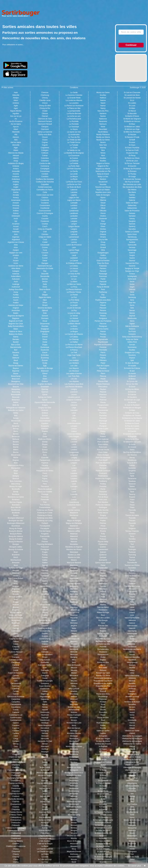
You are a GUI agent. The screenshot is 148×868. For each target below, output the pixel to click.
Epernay (45, 389)
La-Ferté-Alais (74, 166)
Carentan (16, 686)
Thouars (132, 521)
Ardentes (16, 232)
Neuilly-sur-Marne (103, 137)
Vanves (132, 655)
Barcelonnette (16, 347)
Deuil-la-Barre (45, 289)
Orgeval (103, 232)
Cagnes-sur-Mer (16, 639)
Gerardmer (45, 594)
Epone (45, 400)
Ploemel (103, 392)
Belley (16, 413)
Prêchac (103, 523)
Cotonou (45, 198)
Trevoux (132, 589)
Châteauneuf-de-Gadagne (16, 828)
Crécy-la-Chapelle (45, 229)
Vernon (132, 699)
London (74, 447)
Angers (16, 184)
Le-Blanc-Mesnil (74, 324)
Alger (16, 148)
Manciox (74, 542)
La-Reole (74, 179)
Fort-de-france (45, 531)
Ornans (103, 237)
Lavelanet (74, 258)
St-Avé (103, 765)
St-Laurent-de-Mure (132, 95)
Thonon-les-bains (132, 515)
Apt (16, 221)
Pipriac (103, 358)
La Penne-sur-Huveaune (74, 106)
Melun (74, 634)
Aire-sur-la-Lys (16, 116)
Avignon (16, 308)
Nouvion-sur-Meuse (103, 187)
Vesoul (132, 712)
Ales (16, 140)
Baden (16, 313)
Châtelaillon (16, 836)
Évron (45, 452)
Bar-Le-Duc (16, 345)
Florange (45, 494)
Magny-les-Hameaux (74, 523)
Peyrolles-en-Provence (103, 345)
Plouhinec (103, 408)
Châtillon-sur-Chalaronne (16, 846)
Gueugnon (45, 676)
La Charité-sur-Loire (45, 852)
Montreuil (74, 799)
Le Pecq (74, 287)
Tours (132, 570)
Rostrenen (103, 699)
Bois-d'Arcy (16, 484)
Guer (45, 668)
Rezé (103, 597)
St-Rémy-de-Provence (132, 169)
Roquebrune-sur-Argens (103, 683)
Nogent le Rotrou (103, 163)
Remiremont (103, 581)
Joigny (45, 804)
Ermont (45, 416)
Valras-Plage (132, 641)
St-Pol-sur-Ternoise (132, 163)
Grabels (45, 636)
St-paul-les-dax (132, 153)
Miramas (74, 691)
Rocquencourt (103, 655)
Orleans (103, 234)
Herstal (45, 744)
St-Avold (103, 767)
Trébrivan (132, 581)
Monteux (74, 762)
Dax (45, 271)
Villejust (132, 749)
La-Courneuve (74, 156)
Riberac (103, 602)
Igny (45, 765)
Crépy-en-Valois (45, 237)
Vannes (132, 652)
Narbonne (103, 119)
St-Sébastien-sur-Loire (132, 442)
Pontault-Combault (103, 471)
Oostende (103, 219)
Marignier (74, 573)
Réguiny (103, 576)
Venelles (132, 683)
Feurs (45, 473)
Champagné (16, 773)
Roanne (103, 631)
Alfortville (16, 145)
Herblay (45, 733)
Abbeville (16, 95)
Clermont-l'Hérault (45, 124)
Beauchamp (16, 376)
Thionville (132, 510)
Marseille (74, 589)
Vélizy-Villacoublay (132, 676)
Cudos (45, 255)
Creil (45, 232)
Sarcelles (132, 229)
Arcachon (16, 224)
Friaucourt (45, 547)
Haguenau (45, 699)
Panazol (103, 271)
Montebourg (74, 752)
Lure (74, 497)
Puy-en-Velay (103, 542)
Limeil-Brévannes (74, 423)
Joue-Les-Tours (45, 812)
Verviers (132, 707)
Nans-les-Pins (103, 111)
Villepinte (132, 775)
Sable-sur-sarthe (103, 731)
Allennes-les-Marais (16, 153)
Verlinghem (132, 694)
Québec (103, 547)
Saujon (132, 255)
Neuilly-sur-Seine (103, 140)
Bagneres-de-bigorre (16, 316)
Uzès (132, 615)
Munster (74, 859)
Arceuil (16, 226)
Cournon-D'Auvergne (45, 213)
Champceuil (16, 775)
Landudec (74, 216)
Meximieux (74, 676)
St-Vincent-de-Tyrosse (132, 179)
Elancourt (45, 371)
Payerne (103, 303)
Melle (74, 628)
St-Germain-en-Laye (132, 400)
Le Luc (74, 279)
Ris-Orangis (103, 620)
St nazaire (132, 366)
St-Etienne (132, 392)
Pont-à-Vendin (103, 442)
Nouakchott (103, 182)
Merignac (74, 657)
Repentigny (103, 589)
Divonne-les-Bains (45, 308)
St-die (103, 799)
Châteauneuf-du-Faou (16, 831)
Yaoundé (132, 846)
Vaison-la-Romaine (132, 618)
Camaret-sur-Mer (16, 660)
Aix (16, 119)
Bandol (16, 342)
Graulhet (45, 647)
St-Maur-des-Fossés (103, 744)
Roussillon (103, 712)
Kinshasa (45, 825)
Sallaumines (132, 208)
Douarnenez (45, 324)
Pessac (103, 337)
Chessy (45, 98)
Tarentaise (132, 489)
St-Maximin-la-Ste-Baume (132, 418)
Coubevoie (45, 200)
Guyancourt (45, 689)
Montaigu (74, 731)
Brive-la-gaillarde (16, 597)
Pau (103, 295)
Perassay (103, 313)
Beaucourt (16, 379)
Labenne (74, 190)
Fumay (45, 555)
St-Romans (132, 171)
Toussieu (132, 573)
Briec (16, 581)
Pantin (103, 279)
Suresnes (132, 468)
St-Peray (132, 156)
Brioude (16, 594)
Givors (45, 615)
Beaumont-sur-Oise (16, 384)
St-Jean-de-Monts (103, 741)
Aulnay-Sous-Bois (16, 289)
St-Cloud (103, 788)
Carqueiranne (16, 704)
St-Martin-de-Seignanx (132, 119)
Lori (74, 465)
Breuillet (16, 570)
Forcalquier (45, 528)
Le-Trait (74, 353)
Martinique (74, 594)
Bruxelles (16, 610)
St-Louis (132, 106)
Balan (16, 329)
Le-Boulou (74, 329)
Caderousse (16, 631)
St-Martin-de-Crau (132, 413)
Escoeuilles (45, 418)
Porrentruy (103, 494)
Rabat (103, 565)
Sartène (132, 242)
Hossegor (45, 752)
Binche (16, 452)
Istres (45, 786)
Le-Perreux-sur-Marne (74, 345)
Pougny (103, 515)
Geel (45, 578)
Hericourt (45, 736)
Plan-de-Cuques (103, 366)
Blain (16, 463)
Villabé (132, 728)
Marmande (74, 578)
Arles (16, 245)
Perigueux (103, 318)
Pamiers (103, 268)
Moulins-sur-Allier (74, 836)
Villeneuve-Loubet (132, 765)
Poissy (103, 431)
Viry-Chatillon (132, 804)
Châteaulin (16, 825)
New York (103, 145)
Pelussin (103, 308)
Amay (16, 161)
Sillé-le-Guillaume (132, 326)
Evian (45, 447)
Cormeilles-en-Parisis (45, 190)
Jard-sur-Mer (45, 796)
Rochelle (103, 647)
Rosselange (103, 697)
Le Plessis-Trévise (74, 292)
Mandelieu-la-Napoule (74, 547)
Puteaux (103, 539)
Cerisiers (16, 741)
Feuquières (45, 468)
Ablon (16, 100)
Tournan (132, 560)
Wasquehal (132, 828)
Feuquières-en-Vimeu (45, 471)
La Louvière (74, 103)
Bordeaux (16, 500)
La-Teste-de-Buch (74, 187)
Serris (132, 305)
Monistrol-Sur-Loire (74, 723)
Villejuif (132, 746)
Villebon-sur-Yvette (132, 731)
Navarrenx (103, 121)
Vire (132, 794)
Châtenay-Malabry (16, 841)
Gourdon (45, 626)
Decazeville (45, 276)
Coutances (45, 221)
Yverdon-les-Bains (132, 857)
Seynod (132, 316)
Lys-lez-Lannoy (74, 510)
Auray (16, 292)
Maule (74, 605)
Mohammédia (74, 710)
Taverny (132, 494)
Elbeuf (45, 374)
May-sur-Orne (74, 613)
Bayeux (16, 368)
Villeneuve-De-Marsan (132, 757)
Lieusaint (74, 410)
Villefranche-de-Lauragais (132, 736)
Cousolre (45, 219)
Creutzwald (45, 245)
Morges (74, 817)
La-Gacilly (74, 171)
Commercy (45, 166)
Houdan (45, 754)
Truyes (132, 599)
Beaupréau (16, 389)
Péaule (103, 305)
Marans (74, 560)
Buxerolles (16, 620)
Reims (103, 578)
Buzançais (16, 623)
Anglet (16, 187)
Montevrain (74, 765)
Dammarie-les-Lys (45, 266)
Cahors (16, 641)
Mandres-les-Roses (74, 549)
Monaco (74, 720)
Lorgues (74, 463)
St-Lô (132, 100)
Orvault (103, 247)
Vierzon (132, 725)
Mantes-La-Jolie (74, 555)
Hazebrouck (45, 720)
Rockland (103, 652)
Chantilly (16, 786)
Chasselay (16, 809)
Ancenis (16, 174)
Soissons (132, 334)
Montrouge (74, 809)
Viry (132, 802)
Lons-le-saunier (74, 460)
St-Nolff (132, 140)
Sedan (132, 284)
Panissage (103, 274)
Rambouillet (103, 568)
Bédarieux (16, 400)
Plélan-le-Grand (103, 371)
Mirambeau (74, 694)
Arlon (16, 247)
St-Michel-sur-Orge (132, 129)
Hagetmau (45, 694)
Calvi (16, 655)
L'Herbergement (45, 838)
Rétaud (103, 592)
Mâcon (74, 518)
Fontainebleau (45, 507)
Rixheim (103, 628)
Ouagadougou (103, 253)
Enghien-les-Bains (45, 384)
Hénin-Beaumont (45, 725)
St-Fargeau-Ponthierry (103, 812)
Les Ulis (74, 379)
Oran (103, 221)
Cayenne (16, 728)
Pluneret (103, 423)
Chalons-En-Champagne (16, 762)
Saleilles (132, 198)
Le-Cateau (74, 337)
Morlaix (74, 823)
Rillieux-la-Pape (103, 613)
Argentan (16, 237)
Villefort (132, 733)
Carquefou (16, 702)
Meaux (74, 620)
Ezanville (45, 458)
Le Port (74, 297)
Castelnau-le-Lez (16, 715)
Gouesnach (45, 623)
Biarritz (16, 447)
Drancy (45, 334)
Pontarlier (103, 465)
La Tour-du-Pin (74, 137)
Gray (45, 649)
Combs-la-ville (45, 163)
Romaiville (103, 668)
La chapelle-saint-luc (45, 849)
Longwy (74, 458)
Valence (132, 623)
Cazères (16, 731)
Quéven (103, 552)
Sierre (132, 321)
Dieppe (45, 295)
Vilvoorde (132, 788)
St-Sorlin (132, 444)
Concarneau (45, 171)
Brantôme (16, 555)
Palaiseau (103, 266)
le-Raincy (74, 350)
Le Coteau (74, 266)
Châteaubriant (16, 820)
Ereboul (45, 413)
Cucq (45, 250)
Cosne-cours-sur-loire (45, 195)
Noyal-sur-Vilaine (103, 190)
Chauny (16, 854)
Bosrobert (16, 505)
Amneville (16, 171)
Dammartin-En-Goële (45, 268)
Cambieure (16, 662)
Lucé (74, 484)
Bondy (16, 492)
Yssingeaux (132, 852)
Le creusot (74, 268)
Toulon (132, 547)
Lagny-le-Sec (74, 198)
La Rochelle (74, 121)
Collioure (45, 153)
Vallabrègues (132, 634)
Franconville (45, 536)
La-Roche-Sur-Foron (74, 182)
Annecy (16, 198)
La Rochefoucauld (74, 119)
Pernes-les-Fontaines (103, 321)
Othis (103, 250)
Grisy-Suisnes (45, 660)
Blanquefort (16, 468)
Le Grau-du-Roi (74, 274)
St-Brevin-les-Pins (103, 773)
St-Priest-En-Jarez (132, 429)
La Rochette (74, 124)
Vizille (132, 815)
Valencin (132, 628)
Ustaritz (132, 613)
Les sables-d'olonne (74, 374)
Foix (45, 502)
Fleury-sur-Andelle (45, 492)
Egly (45, 366)
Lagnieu (74, 195)
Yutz (132, 854)
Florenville (45, 500)
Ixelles (45, 791)
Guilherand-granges (45, 681)
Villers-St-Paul (132, 778)
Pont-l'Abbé (103, 452)
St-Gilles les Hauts (103, 831)
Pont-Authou (103, 444)
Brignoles (16, 592)
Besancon (16, 437)
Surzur (132, 473)
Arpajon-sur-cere (16, 253)
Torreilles (132, 539)
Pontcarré (103, 473)
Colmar (45, 156)
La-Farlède (74, 163)
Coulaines (45, 203)
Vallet (132, 639)
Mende (74, 636)
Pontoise (103, 486)
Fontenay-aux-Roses (45, 510)
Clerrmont (45, 129)
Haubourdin (45, 712)
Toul (132, 544)
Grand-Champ (45, 639)
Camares (16, 657)
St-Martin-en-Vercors (132, 121)
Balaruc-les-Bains (16, 334)
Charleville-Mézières (16, 799)
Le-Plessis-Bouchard (74, 347)
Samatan (132, 216)
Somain (132, 345)
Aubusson (16, 279)
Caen (16, 634)
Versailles (132, 704)
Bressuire (16, 563)
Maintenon (74, 526)
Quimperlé (103, 560)
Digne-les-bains (45, 297)
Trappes (132, 578)
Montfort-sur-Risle (74, 767)
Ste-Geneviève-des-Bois (132, 187)
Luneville (74, 494)
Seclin (132, 282)
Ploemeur (103, 395)
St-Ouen (132, 145)
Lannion (74, 240)
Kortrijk (45, 828)
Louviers (74, 479)
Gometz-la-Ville (45, 620)
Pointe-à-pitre (103, 429)
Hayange (45, 718)
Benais (16, 418)
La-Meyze (74, 177)
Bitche (16, 458)
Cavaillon (16, 725)
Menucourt (74, 647)
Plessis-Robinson (103, 384)
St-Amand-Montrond (103, 754)
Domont (45, 316)
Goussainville (45, 631)
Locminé (74, 442)
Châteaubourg (16, 817)
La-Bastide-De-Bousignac (74, 153)
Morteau (74, 828)
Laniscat (74, 234)
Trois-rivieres (132, 592)
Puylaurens (103, 544)
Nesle (103, 127)
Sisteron (132, 329)
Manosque (74, 552)
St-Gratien (103, 838)
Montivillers (74, 778)
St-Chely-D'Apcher (103, 783)
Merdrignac (74, 649)
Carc (16, 681)
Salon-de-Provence (132, 211)
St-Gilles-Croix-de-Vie (103, 833)
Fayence (45, 463)
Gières (45, 602)
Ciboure (45, 114)
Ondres (103, 216)
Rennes (103, 586)
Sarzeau (132, 247)
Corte (45, 192)
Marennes (74, 565)
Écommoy (45, 358)
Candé (16, 670)
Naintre (103, 100)
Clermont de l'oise (45, 119)
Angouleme (16, 190)
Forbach (45, 523)
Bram (16, 552)
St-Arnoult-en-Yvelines (103, 762)
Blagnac (16, 460)
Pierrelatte (103, 350)
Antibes (16, 211)
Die (45, 292)
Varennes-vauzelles (132, 657)
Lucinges (74, 486)
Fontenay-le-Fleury (45, 515)
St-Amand (103, 752)
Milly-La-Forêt (74, 689)
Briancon (16, 573)
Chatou (16, 849)
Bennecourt (16, 421)
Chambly (16, 767)
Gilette (45, 607)
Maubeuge (74, 602)
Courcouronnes (45, 211)
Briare (16, 576)
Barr (16, 350)
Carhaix (16, 691)
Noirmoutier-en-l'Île (103, 171)
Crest (45, 240)
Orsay (103, 242)
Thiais (132, 507)
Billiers (16, 450)
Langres (74, 229)
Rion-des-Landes (103, 618)
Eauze (45, 353)
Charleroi (16, 796)
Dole (45, 313)
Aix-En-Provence (16, 121)
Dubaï (45, 342)
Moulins (74, 833)
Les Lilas (74, 366)
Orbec (103, 226)
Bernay (16, 429)
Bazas (16, 374)
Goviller (45, 634)
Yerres (132, 849)
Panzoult (103, 282)
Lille (74, 416)
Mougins (74, 831)
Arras (16, 258)
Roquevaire (103, 689)
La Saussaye (74, 127)
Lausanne (74, 253)
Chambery (16, 765)
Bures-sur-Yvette (16, 615)
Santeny (132, 226)
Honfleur (45, 749)
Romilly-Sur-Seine (103, 676)
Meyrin (74, 678)
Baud (16, 360)
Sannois (132, 224)
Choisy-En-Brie (45, 106)
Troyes (132, 597)
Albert (16, 129)
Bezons (16, 444)
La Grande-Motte (74, 98)
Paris (103, 289)
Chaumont (16, 852)
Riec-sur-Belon (103, 607)
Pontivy (103, 484)
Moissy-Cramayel (74, 715)
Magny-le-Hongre (74, 521)
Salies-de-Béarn (132, 203)
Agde (16, 106)
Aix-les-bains (16, 124)
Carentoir (16, 689)
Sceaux (132, 274)
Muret (74, 862)
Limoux (74, 429)
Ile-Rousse (45, 770)
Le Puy (74, 310)
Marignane (74, 570)
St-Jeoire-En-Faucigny (103, 857)
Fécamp (45, 465)
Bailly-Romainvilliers (16, 326)
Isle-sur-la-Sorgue (45, 775)
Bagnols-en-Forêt (16, 321)
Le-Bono (74, 326)
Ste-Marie (132, 192)
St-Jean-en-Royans (103, 854)
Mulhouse (74, 854)
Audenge (16, 284)
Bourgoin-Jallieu (16, 547)
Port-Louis (103, 500)
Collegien (45, 150)
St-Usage (132, 177)
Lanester (74, 219)
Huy (45, 760)
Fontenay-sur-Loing (45, 521)
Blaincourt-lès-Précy (16, 465)
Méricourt (74, 655)
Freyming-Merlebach (45, 544)
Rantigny (103, 570)
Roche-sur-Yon (103, 634)
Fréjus (45, 539)
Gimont (45, 610)
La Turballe (74, 145)
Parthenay (103, 292)
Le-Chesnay (74, 339)
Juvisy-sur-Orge (45, 820)
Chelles (16, 862)
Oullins (103, 255)
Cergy (16, 739)
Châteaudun (16, 823)
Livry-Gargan (74, 437)
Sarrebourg (132, 237)
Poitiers (103, 437)
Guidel (45, 678)
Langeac (74, 221)
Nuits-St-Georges (103, 195)
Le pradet (74, 305)
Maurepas (74, 607)
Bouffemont (16, 510)
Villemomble (132, 752)
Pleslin (103, 379)
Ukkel (132, 607)
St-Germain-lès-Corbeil (103, 828)
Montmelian (74, 788)
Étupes (45, 444)
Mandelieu (74, 544)
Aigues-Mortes (16, 111)
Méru (74, 660)
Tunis (132, 605)
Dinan (45, 303)
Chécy (16, 859)
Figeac (45, 479)
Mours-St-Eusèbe (74, 841)
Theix (132, 502)
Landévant (74, 213)
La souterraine (74, 135)
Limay (74, 421)
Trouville (132, 594)
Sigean (132, 324)
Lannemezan (74, 237)
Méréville (74, 652)
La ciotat (45, 857)
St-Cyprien (103, 736)
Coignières (45, 148)
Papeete (103, 284)
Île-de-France (45, 767)
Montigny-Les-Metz (74, 775)
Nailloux (103, 98)
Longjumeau (74, 452)
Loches (74, 439)
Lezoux (74, 402)
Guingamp (45, 683)
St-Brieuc (132, 379)
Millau (74, 686)
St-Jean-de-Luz (103, 852)
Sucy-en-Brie (132, 463)
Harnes (45, 707)
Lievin (74, 413)
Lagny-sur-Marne (74, 200)
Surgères (132, 471)
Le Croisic (74, 271)
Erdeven (45, 410)
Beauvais (16, 397)
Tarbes (132, 486)
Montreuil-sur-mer (74, 802)
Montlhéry (74, 783)
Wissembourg (132, 838)
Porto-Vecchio (103, 510)
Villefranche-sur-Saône (132, 744)
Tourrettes (132, 568)
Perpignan (103, 326)
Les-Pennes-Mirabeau (74, 387)
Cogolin (45, 145)
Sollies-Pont (132, 342)
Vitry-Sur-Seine (132, 812)
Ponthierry (103, 481)
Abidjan (16, 98)
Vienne (132, 723)
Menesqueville (74, 639)
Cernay (16, 744)
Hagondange (45, 697)
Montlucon (74, 786)
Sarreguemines (132, 240)
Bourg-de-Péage (16, 528)
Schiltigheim (132, 276)
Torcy (132, 536)
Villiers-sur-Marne (132, 786)
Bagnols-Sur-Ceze (16, 324)
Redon (103, 573)
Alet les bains (16, 142)
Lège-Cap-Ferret (74, 355)
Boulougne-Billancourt (16, 523)
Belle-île (16, 405)
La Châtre (45, 854)
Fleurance (45, 486)
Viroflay (132, 796)
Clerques (45, 127)
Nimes (103, 153)
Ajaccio (16, 127)
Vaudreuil (132, 660)
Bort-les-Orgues (16, 502)
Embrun (45, 381)
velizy (132, 673)
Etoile (45, 437)
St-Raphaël (132, 437)
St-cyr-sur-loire (103, 794)
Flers (45, 484)
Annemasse (16, 200)
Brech (16, 557)
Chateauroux (16, 833)
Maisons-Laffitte (74, 531)
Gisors (45, 613)
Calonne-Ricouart (16, 652)
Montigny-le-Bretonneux (74, 773)
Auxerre (16, 297)
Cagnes (16, 636)
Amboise (16, 166)
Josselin (45, 809)
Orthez (103, 245)
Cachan (16, 628)
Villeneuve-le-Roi (132, 762)
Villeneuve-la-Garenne (132, 760)
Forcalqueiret (45, 526)
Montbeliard (74, 741)
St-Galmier (132, 395)
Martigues (74, 592)
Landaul (74, 208)
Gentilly (45, 592)
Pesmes (103, 334)
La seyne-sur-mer (74, 132)
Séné (132, 292)
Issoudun (45, 781)
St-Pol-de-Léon (132, 161)
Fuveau (45, 557)
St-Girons (103, 836)
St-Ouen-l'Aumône (132, 148)
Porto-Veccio (103, 513)
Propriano (103, 528)
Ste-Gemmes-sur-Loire (132, 184)
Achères (16, 103)
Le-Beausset (74, 321)
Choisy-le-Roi (45, 108)
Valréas (132, 644)
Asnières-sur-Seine (16, 266)
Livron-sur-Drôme (74, 434)
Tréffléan (132, 584)
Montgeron (74, 770)
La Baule (45, 846)
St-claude (103, 786)
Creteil (45, 242)
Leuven (74, 395)
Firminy (45, 481)
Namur (103, 106)
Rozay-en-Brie (103, 718)
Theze (132, 505)
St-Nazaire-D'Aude (132, 137)
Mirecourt (74, 699)
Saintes (132, 195)
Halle (45, 702)
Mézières (74, 683)
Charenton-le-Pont (16, 794)
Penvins (103, 310)
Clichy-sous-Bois (45, 135)
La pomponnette (74, 111)
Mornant (74, 825)
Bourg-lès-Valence (16, 536)
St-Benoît (132, 376)
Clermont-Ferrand (45, 121)
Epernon (45, 392)
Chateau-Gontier (16, 812)
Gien (45, 599)
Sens (132, 300)
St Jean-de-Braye (132, 363)
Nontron (103, 179)
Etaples (45, 431)
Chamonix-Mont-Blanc (16, 770)
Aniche (16, 192)
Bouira (16, 515)
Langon (74, 224)
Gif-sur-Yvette (45, 605)
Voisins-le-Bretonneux (132, 820)
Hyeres (45, 762)
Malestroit (74, 536)
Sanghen (132, 221)
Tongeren (132, 528)
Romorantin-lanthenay (103, 678)
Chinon (45, 103)
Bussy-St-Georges (16, 618)
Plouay (103, 402)
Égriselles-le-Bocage (45, 368)
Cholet (45, 111)
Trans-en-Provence (132, 576)
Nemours (103, 124)
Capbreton (16, 678)
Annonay (16, 205)
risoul (103, 623)
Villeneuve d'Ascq (132, 754)
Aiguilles (16, 114)
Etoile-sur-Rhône (45, 439)
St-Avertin (132, 374)
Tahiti (132, 476)
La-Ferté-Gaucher (74, 169)
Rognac (103, 660)
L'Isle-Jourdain (45, 841)
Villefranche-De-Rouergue (132, 739)
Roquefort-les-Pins (103, 686)
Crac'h (45, 226)
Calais (16, 644)
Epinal (45, 395)
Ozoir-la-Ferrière (103, 261)
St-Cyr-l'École (103, 791)
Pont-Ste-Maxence (103, 458)
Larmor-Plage (74, 250)
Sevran (132, 310)
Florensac (45, 497)
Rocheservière (103, 649)
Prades (103, 521)
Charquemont (16, 804)
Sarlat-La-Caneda (132, 232)
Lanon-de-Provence (74, 245)
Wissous (132, 841)
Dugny (45, 345)
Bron (16, 599)
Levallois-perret (74, 397)
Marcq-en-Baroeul (74, 563)
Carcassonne (16, 683)
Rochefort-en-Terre (103, 641)
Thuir (132, 526)
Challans (16, 754)
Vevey (132, 715)
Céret (16, 736)
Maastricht (74, 513)
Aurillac (16, 295)
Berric (16, 431)
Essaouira (45, 426)
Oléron (103, 205)
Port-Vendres (103, 502)
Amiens (16, 169)
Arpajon (16, 250)
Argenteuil (16, 240)
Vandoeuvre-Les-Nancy (132, 649)
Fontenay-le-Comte (45, 513)
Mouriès (74, 838)
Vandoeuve (132, 647)
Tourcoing (132, 555)
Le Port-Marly (74, 300)
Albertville (16, 132)
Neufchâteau (103, 132)
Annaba (16, 195)
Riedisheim (103, 610)
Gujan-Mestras (45, 686)
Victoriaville (132, 720)
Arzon (16, 263)
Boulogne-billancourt (16, 518)
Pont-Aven (103, 447)
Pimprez (103, 355)
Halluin (45, 704)
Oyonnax (103, 258)
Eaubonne (45, 350)
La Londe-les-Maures (74, 100)
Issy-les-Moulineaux (45, 783)
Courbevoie (45, 208)
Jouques (45, 815)
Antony (16, 213)
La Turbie (74, 148)
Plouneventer (103, 410)
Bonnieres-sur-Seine (16, 497)
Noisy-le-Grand (103, 174)
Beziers (16, 442)
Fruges (45, 552)
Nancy (103, 108)
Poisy (103, 434)
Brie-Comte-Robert (16, 578)
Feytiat (45, 476)
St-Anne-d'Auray (103, 757)
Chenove (45, 93)
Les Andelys (74, 360)
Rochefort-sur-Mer (103, 644)
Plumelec (103, 413)
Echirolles (45, 355)
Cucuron (45, 253)
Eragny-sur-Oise (45, 408)
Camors (16, 668)
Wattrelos (132, 831)
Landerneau (74, 211)
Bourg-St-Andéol (16, 539)
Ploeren (103, 397)
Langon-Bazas (74, 226)
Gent (45, 589)
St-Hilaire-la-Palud (103, 844)
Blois (16, 473)
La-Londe (74, 174)
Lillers (74, 418)
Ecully (45, 363)
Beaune (16, 387)
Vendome (132, 678)
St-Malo (132, 108)
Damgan (45, 263)
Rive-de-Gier (103, 626)
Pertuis (103, 332)
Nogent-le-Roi (103, 166)
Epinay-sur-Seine (45, 397)
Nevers (103, 142)
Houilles (45, 757)
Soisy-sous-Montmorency (132, 337)
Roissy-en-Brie (103, 662)
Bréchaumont (16, 560)
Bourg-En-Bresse (16, 531)
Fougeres (45, 534)
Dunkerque (45, 347)
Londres (74, 450)
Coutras (45, 224)
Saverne (132, 266)
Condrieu (45, 177)
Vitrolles (132, 809)
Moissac (74, 712)
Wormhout (132, 844)
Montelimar (74, 754)
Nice (103, 150)
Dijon (45, 300)
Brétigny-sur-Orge (16, 568)
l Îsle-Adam (45, 833)
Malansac (74, 534)
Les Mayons (74, 368)
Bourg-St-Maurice (16, 542)
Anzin (16, 219)
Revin (103, 594)
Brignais (16, 586)
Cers (16, 746)
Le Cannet (74, 261)
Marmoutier (74, 581)
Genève (45, 581)
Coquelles (45, 184)
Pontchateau (103, 476)
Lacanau (74, 192)
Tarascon (132, 484)
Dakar (45, 261)
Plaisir (103, 363)
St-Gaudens (132, 397)
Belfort (16, 402)
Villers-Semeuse (132, 781)
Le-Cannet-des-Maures (74, 334)
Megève (74, 626)
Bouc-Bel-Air (16, 507)
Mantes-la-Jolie (74, 557)
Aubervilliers (16, 276)
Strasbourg (132, 460)
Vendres (132, 681)
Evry (45, 455)
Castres (16, 723)
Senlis (132, 295)
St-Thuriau (132, 174)
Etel (45, 434)
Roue (103, 704)
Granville (45, 641)
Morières (74, 820)
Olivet (103, 208)
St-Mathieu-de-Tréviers (132, 416)
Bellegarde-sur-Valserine (16, 408)
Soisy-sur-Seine (132, 339)
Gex (45, 597)
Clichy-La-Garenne (45, 132)
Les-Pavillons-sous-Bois (74, 384)
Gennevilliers (45, 586)
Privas (103, 526)
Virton (132, 799)
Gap (45, 568)
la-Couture (74, 158)
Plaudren (103, 368)
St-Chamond (103, 781)
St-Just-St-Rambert (132, 405)
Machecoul (74, 515)
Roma (103, 665)
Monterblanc (74, 757)
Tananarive (132, 479)
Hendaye (45, 723)
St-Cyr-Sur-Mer (132, 384)
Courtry (45, 216)
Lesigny (74, 389)
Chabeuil (16, 752)
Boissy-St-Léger (16, 486)
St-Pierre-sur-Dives (132, 158)
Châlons (16, 760)
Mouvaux (74, 846)
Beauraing (16, 392)
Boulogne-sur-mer (16, 521)
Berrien (16, 434)
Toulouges (132, 549)
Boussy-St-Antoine (16, 549)
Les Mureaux (74, 371)
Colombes (45, 158)
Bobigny (16, 476)
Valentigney (132, 631)
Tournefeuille (132, 563)
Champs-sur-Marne (16, 783)
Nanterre (103, 114)
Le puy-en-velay (74, 313)
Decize (45, 282)
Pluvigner (103, 426)
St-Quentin (132, 166)
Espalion (45, 423)
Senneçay (132, 297)
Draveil (45, 337)
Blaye (16, 471)
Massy (74, 599)
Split (132, 360)
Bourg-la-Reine (16, 534)
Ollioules (103, 211)
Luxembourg (74, 502)
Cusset (45, 258)
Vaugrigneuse (132, 662)
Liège (74, 408)
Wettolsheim (132, 836)
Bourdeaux (16, 526)
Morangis (74, 812)
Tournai (132, 557)
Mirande (74, 697)
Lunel (74, 492)
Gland (45, 618)
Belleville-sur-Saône (16, 410)
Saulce (132, 258)
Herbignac (45, 731)
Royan (103, 715)
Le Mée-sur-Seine (74, 284)
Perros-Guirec (103, 329)
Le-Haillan (74, 342)
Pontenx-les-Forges (103, 479)
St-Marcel (132, 111)
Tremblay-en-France (132, 586)
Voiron (132, 817)
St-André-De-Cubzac (132, 368)
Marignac (74, 568)
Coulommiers (45, 205)
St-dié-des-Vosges (103, 739)
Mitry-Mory (74, 704)
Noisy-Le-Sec (103, 177)
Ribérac (103, 605)
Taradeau (132, 481)
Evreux (45, 450)
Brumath (16, 605)
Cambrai (16, 665)
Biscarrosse (16, 455)
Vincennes (132, 791)
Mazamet (74, 618)
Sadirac (103, 733)
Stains (132, 450)
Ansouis (16, 208)
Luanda (74, 481)
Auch (16, 282)
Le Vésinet (74, 318)
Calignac (16, 647)
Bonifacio (16, 494)
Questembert (103, 549)
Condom (45, 174)
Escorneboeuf (45, 421)
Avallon (16, 303)
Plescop (103, 376)
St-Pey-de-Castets (132, 426)
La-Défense (74, 161)
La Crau (45, 862)
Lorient (74, 468)
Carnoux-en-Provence (16, 697)
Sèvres (132, 313)
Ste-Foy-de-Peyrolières (132, 452)
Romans (103, 670)
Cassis (16, 710)
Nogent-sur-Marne (103, 169)
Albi (16, 135)
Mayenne (74, 615)
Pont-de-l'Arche (103, 450)
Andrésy (16, 182)
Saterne (132, 253)
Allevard (16, 156)
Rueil (103, 720)
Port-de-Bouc (103, 497)
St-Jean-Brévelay (103, 846)
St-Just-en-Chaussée (132, 93)
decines (45, 279)
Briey (16, 584)
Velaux (132, 670)
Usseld (132, 610)
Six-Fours (132, 332)
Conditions (74, 88)
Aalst (16, 93)
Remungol (103, 584)
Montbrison (74, 744)
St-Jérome (132, 402)
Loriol (74, 471)
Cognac (45, 142)
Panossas (103, 276)
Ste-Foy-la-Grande (132, 182)
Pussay (103, 536)
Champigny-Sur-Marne (16, 778)
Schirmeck (132, 279)
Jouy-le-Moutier (45, 817)
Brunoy (16, 607)
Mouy (74, 849)
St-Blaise (103, 770)
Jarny (45, 799)
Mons (74, 725)
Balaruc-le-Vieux (16, 332)
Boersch (16, 479)
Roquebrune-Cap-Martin (103, 681)
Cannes (16, 676)
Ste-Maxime (132, 455)
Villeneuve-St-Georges (132, 767)
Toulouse (132, 552)
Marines (74, 576)
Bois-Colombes (16, 481)
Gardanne (45, 576)
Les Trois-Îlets (74, 376)
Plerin (103, 374)
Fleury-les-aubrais (45, 489)
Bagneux (16, 318)
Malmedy (74, 539)
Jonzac (45, 807)
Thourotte (132, 523)
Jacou (45, 794)
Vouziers (132, 823)
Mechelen (74, 623)
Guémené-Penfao (45, 665)
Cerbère (16, 733)
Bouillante (16, 513)
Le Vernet (74, 316)
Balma (16, 337)
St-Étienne (103, 809)
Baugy (16, 363)
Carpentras (16, 699)
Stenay (132, 458)
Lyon (74, 507)
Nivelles (103, 158)
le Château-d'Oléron (74, 263)
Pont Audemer (103, 439)
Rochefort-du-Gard (103, 639)
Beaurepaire (16, 395)
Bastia (16, 355)
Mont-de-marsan (74, 728)
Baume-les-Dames (16, 366)
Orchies (103, 229)
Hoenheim (45, 746)
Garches (45, 570)
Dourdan (45, 326)
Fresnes (45, 542)
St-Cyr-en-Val (132, 381)
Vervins (132, 710)
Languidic (74, 232)
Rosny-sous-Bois (103, 694)
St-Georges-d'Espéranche (103, 820)
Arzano (16, 261)
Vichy (132, 718)
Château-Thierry (16, 815)
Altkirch (16, 158)
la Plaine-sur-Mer (74, 108)
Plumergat (103, 421)
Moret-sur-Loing (74, 815)
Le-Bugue (74, 332)
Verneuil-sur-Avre (132, 697)
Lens (74, 358)
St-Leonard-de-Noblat (132, 98)
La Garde (74, 93)
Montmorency (74, 791)
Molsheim (74, 718)
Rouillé (103, 710)
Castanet (16, 712)
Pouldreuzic (103, 518)
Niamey (103, 148)
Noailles (103, 161)
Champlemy (16, 781)
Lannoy (74, 242)
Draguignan (45, 332)
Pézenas (103, 347)
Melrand (74, 631)
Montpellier (74, 794)
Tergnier (132, 497)
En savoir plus (133, 866)
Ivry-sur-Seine (45, 788)
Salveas (132, 213)
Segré (132, 287)
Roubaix (103, 702)
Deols (45, 287)
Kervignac (45, 823)
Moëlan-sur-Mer (74, 707)
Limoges (74, 426)
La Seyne (74, 129)
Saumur (132, 261)
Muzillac (103, 95)
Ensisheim (45, 387)
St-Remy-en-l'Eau (132, 439)
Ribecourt (103, 599)
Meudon (74, 670)
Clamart (45, 116)
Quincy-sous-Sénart (103, 563)
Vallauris (132, 636)
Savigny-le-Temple (132, 268)
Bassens (16, 353)
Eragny (45, 405)
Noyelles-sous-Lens (103, 192)
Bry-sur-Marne (16, 613)
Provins (103, 531)
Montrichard (74, 804)
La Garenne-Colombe (74, 95)
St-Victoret (132, 447)
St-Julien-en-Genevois (103, 859)
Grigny (45, 657)
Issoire (45, 778)
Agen (16, 108)
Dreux (45, 339)
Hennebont (45, 728)
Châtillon (16, 844)
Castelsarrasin (16, 720)
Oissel (103, 203)
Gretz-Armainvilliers (45, 655)
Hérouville (45, 739)
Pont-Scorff (103, 460)
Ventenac (132, 689)
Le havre (74, 276)
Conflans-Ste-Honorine (45, 179)
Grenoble (45, 652)
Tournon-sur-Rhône (132, 565)
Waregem (132, 825)
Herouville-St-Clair (45, 741)
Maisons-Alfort (74, 528)
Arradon (16, 255)
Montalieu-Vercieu (74, 733)
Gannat (45, 565)
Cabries (16, 626)
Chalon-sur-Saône (16, 757)
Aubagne (16, 271)
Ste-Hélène (132, 190)
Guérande (45, 670)
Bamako (16, 339)
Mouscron (74, 844)
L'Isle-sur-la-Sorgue (45, 844)
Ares (16, 234)
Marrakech (74, 586)
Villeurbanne (132, 783)
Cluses (45, 140)
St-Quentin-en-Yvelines (132, 434)
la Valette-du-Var (74, 150)
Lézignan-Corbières (74, 400)
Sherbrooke (132, 318)
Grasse (45, 644)
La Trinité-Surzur (74, 142)
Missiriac (74, 702)
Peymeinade (103, 339)
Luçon (74, 489)
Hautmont (45, 715)
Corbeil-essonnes (45, 187)
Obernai (103, 200)
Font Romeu (45, 505)
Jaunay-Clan (45, 802)
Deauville (45, 274)
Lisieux (74, 431)
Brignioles (16, 589)
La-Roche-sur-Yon (74, 184)
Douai (45, 321)
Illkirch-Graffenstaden (45, 773)
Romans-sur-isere (103, 673)
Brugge (16, 602)
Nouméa (103, 184)
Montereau (74, 760)
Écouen (45, 360)
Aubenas (16, 274)
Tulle (132, 602)
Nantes (103, 116)
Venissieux (132, 686)
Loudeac (74, 473)
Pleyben (103, 389)
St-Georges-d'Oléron (103, 823)
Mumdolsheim (74, 857)
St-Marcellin (132, 114)
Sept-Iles (132, 303)
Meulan (74, 673)
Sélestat (132, 289)
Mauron (74, 610)
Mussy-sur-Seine (103, 93)
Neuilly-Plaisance (103, 135)
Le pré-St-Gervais (74, 308)
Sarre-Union (132, 234)
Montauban (74, 739)
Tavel (132, 492)
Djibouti (45, 310)
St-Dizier (132, 387)
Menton (74, 644)
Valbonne (132, 620)
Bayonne (16, 371)
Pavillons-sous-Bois (103, 300)
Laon (74, 247)
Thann (132, 500)
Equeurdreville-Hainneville (45, 402)
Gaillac (45, 560)
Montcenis (74, 749)
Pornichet (103, 492)
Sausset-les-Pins (132, 263)
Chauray (16, 857)
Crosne (45, 247)
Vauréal (132, 668)
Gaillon (45, 563)
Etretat (45, 442)
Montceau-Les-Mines (74, 746)
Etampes (45, 429)
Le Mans (74, 282)
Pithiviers (103, 360)
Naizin (103, 103)
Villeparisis (132, 773)
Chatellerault (16, 838)
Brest (16, 565)
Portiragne (103, 507)
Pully (103, 534)
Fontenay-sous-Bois (45, 518)
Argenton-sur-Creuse (16, 242)
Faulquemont (45, 460)
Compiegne (45, 169)
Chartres (16, 807)
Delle (45, 284)
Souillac (132, 350)
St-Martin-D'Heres (132, 116)
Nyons (103, 198)
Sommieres (132, 347)
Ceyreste (16, 749)
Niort (103, 156)
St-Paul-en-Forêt (132, 150)
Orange (103, 224)
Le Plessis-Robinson (74, 289)
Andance (16, 177)
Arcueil (16, 229)
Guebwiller (45, 662)
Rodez (103, 657)
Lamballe (74, 203)
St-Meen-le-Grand (132, 423)
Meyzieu (74, 681)
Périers (103, 316)
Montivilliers (74, 781)
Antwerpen (16, 216)
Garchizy (45, 573)
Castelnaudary (16, 718)
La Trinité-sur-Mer (74, 140)
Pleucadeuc (103, 387)
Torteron (132, 542)
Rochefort (103, 636)
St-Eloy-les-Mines (132, 389)
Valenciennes (132, 626)
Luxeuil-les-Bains (74, 505)
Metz (74, 662)
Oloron (103, 213)
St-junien (103, 862)
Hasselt (45, 710)
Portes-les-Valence (103, 505)
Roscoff (103, 691)
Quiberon (103, 555)
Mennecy (74, 641)
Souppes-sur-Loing (132, 353)
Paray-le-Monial (103, 287)
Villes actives (8, 88)
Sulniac (132, 465)
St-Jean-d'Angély (103, 849)
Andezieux (16, 179)
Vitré (132, 807)
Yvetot (132, 859)
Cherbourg (45, 95)
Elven (45, 379)
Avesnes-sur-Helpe (16, 305)
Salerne (132, 200)
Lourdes (74, 476)
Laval (74, 255)
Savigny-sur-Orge (132, 271)
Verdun (132, 691)
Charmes (16, 802)
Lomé (74, 444)
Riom (103, 615)
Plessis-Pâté (103, 381)
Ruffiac (103, 725)
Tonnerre (132, 534)
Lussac (74, 500)
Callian (16, 649)
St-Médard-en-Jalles (132, 127)
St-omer (132, 142)
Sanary (132, 219)
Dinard (45, 305)
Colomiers (45, 161)
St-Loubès (132, 103)
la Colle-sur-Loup (45, 859)
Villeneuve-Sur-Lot (132, 770)
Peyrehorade (103, 342)
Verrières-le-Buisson (132, 702)
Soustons (132, 355)
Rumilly (103, 728)
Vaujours (132, 665)
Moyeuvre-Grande (74, 852)
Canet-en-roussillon (16, 673)
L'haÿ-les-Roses (45, 836)
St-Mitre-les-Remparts (132, 132)
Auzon (16, 300)
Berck (16, 423)
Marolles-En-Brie (74, 584)
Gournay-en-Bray (45, 628)
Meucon (74, 668)
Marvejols (74, 597)
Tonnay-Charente (132, 531)
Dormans (45, 318)
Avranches (16, 310)
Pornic (103, 489)
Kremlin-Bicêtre (45, 831)
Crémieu (45, 234)
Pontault (103, 468)
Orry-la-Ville (103, 240)
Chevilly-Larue (45, 100)
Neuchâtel (103, 129)
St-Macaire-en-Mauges (132, 408)
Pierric (103, 353)
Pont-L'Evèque (103, 455)
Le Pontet (74, 295)
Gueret (45, 673)
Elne (45, 376)
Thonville (132, 518)
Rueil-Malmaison (103, 723)
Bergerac (16, 426)
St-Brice (103, 775)
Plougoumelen (103, 405)
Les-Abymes (74, 381)
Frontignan (45, 549)
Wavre (132, 833)
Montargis (74, 736)
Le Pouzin (74, 303)
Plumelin (103, 418)
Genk (45, 584)
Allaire (16, 150)
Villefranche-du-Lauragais (132, 741)
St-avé (132, 371)
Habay (45, 691)
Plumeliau (103, 416)
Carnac (16, 694)
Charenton (16, 791)
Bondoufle (16, 489)
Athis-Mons (16, 268)
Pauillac (103, 297)
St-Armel (103, 760)
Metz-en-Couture (74, 665)
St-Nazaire (132, 135)
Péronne (103, 324)
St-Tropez (103, 749)
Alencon (16, 137)
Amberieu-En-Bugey (16, 163)
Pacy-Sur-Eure (103, 263)
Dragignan (45, 329)
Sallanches (132, 205)
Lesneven (74, 392)
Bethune (16, 439)
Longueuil (74, 455)
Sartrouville (132, 245)
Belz (16, 416)
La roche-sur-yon (74, 116)
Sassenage (132, 250)
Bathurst (16, 358)
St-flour (103, 815)
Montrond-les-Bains (74, 807)
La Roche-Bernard (74, 114)
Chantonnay (16, 788)
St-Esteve (103, 804)
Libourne (74, 405)
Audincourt (16, 287)
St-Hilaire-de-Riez (103, 841)
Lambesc (74, 205)
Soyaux (132, 358)
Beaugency (16, 381)
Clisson (45, 137)
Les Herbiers (74, 363)
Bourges (16, 544)
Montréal (74, 796)
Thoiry (132, 513)
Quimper (103, 557)
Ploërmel (103, 400)
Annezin (16, 203)
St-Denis (103, 796)
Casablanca (16, 707)
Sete (132, 308)
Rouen (103, 707)
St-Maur (132, 124)
